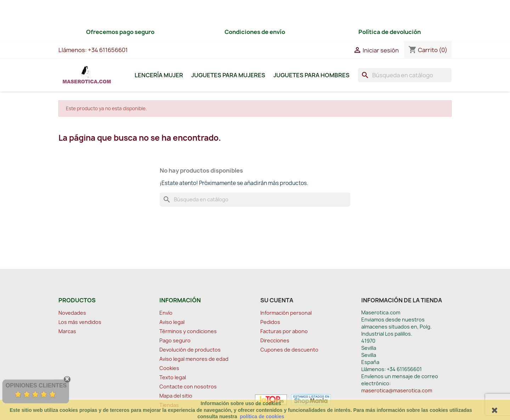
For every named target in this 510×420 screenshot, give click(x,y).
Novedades (72, 313)
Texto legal (173, 377)
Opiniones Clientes (36, 385)
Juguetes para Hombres (311, 75)
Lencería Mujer (159, 75)
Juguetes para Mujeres (228, 75)
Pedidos (270, 322)
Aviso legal (172, 322)
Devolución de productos (190, 350)
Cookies (169, 368)
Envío (166, 313)
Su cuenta (277, 300)
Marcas (67, 331)
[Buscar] (405, 75)
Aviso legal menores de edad (194, 359)
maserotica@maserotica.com (397, 390)
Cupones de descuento (289, 350)
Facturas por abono (284, 331)
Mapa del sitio (176, 396)
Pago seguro (175, 340)
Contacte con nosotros (188, 387)
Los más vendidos (80, 322)
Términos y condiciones (188, 331)
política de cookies (262, 416)
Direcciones (275, 340)
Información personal (286, 313)
